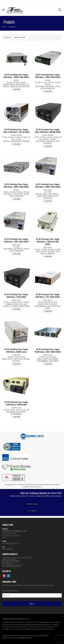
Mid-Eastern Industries (11, 560)
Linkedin (8, 576)
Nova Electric (7, 563)
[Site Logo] (14, 10)
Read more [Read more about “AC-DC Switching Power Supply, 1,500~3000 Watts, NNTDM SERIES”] (49, 146)
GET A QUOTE (32, 511)
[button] (4, 10)
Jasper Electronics (9, 559)
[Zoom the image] (14, 474)
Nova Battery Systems (11, 562)
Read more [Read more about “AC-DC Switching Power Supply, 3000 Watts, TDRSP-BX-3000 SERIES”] (49, 256)
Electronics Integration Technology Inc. (17, 558)
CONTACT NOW (32, 504)
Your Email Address (11, 591)
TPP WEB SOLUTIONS (25, 638)
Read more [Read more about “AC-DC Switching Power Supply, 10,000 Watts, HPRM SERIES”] (17, 417)
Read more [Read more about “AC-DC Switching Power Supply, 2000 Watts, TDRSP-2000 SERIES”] (49, 91)
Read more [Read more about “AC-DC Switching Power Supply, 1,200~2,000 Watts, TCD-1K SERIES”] (17, 144)
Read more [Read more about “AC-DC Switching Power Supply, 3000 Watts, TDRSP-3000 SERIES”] (17, 199)
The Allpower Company (11, 566)
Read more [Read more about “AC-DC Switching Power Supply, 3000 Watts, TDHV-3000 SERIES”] (17, 254)
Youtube (4, 576)
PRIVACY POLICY (23, 619)
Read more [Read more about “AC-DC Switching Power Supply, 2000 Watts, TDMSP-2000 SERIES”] (17, 89)
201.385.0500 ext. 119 (11, 543)
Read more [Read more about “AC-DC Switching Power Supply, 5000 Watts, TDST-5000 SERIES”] (49, 311)
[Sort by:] (21, 37)
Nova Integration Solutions (13, 565)
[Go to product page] (16, 58)
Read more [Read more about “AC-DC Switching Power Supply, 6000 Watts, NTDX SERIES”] (17, 309)
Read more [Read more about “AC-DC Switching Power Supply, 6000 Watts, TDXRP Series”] (17, 364)
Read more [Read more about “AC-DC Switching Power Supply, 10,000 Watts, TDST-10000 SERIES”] (49, 364)
